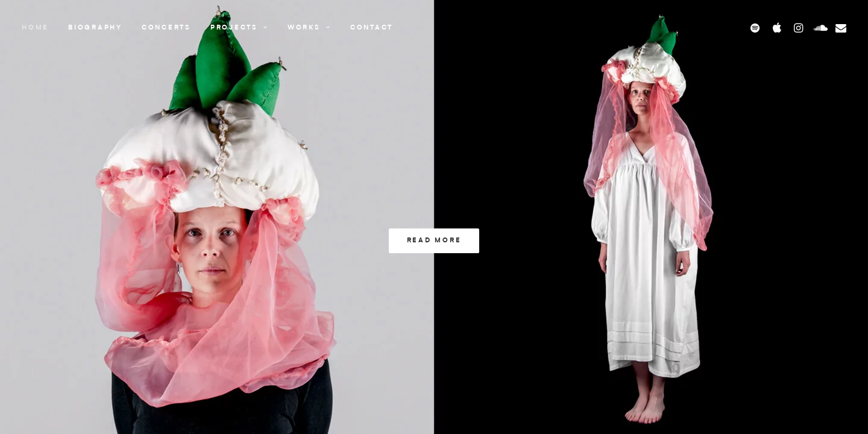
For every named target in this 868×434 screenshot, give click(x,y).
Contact (372, 28)
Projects (239, 28)
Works (309, 28)
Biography (95, 28)
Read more (434, 241)
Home (35, 28)
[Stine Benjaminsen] (457, 28)
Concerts (166, 28)
